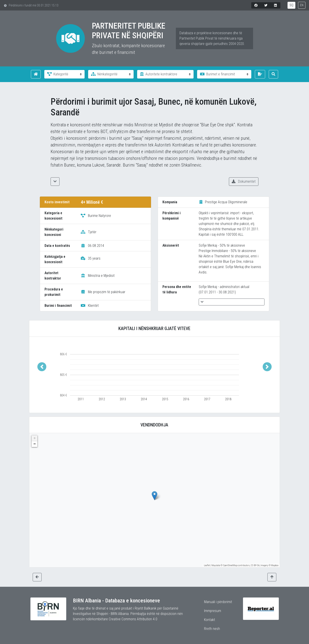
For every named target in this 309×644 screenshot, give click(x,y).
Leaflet (207, 565)
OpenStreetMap (230, 565)
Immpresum (213, 611)
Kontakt (210, 620)
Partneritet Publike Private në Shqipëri (129, 31)
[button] (42, 367)
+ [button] (35, 438)
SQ (291, 5)
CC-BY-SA (255, 565)
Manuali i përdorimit (218, 602)
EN (302, 5)
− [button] (35, 444)
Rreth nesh (212, 629)
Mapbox (275, 565)
